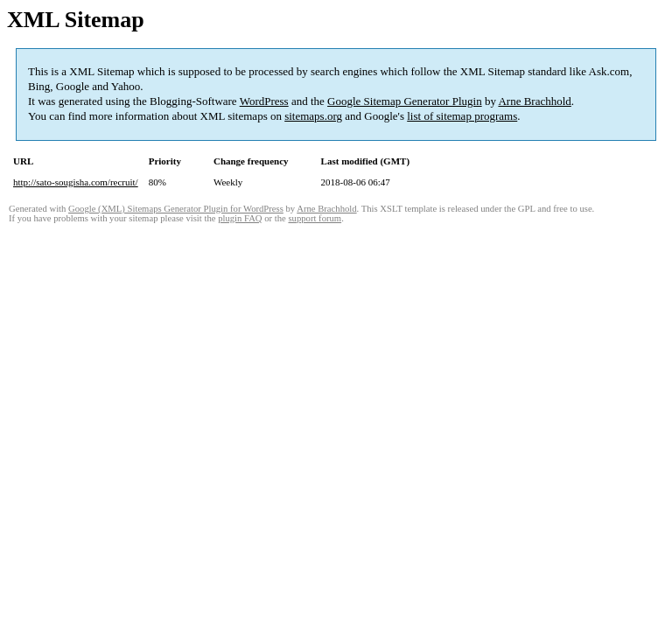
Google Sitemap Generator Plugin (405, 101)
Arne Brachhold (534, 101)
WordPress (264, 101)
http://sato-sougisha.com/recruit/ (76, 182)
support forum (315, 218)
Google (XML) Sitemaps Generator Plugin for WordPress (176, 209)
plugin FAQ (240, 218)
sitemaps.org (313, 116)
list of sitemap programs (462, 116)
